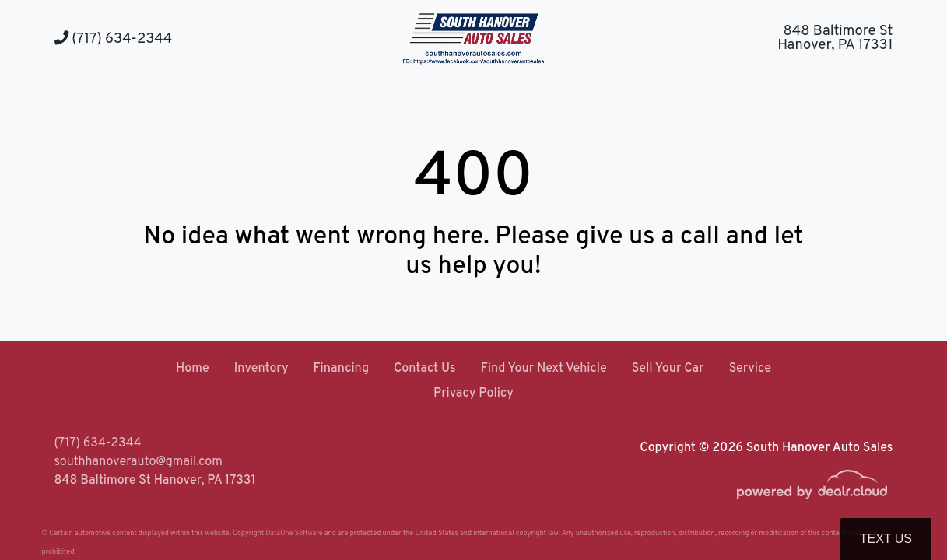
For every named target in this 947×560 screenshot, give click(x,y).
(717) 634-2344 (114, 39)
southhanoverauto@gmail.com (139, 462)
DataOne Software (294, 533)
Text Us (886, 539)
